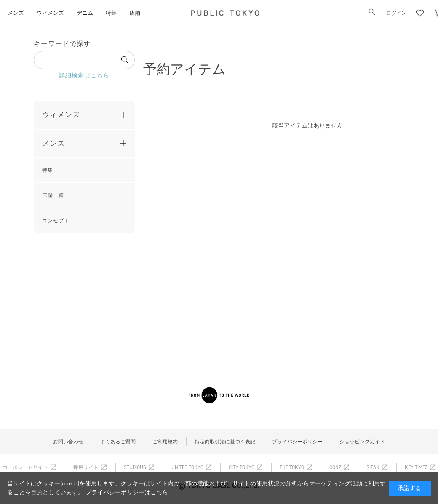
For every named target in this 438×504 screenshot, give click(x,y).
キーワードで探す (62, 44)
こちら (159, 492)
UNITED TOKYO (187, 467)
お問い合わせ (68, 442)
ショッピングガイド (362, 442)
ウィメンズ (61, 115)
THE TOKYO (292, 467)
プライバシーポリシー (297, 442)
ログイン (396, 13)
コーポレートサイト (25, 467)
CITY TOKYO (242, 467)
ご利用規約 (165, 442)
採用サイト (86, 467)
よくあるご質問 (118, 442)
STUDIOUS (135, 467)
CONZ (335, 467)
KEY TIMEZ (416, 467)
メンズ (53, 143)
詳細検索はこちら (84, 76)
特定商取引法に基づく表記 (225, 442)
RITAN (373, 467)
